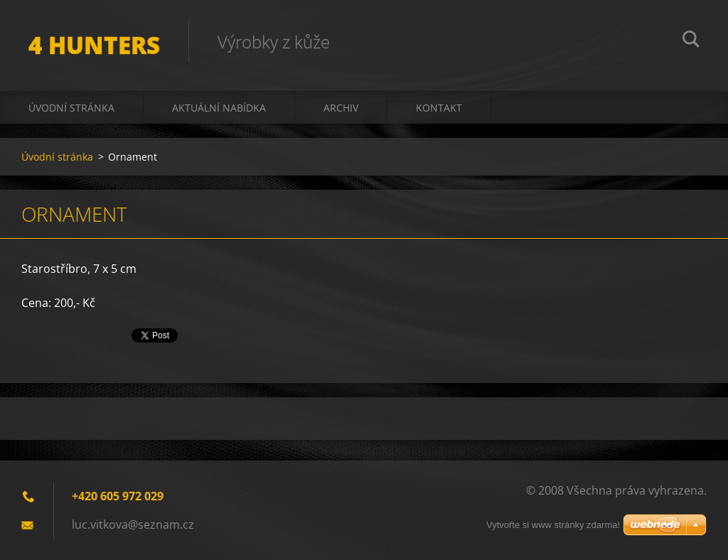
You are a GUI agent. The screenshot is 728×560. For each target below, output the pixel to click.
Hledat (691, 41)
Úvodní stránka (71, 108)
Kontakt (439, 108)
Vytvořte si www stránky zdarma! (553, 525)
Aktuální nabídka (219, 108)
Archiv (341, 108)
